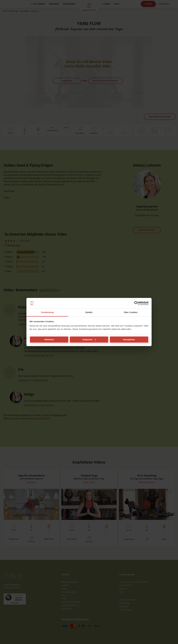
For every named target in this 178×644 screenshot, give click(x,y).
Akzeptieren (129, 339)
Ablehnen (49, 339)
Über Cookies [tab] (131, 312)
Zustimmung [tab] (47, 312)
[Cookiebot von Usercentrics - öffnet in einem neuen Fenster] (136, 303)
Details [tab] (89, 312)
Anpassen (89, 339)
